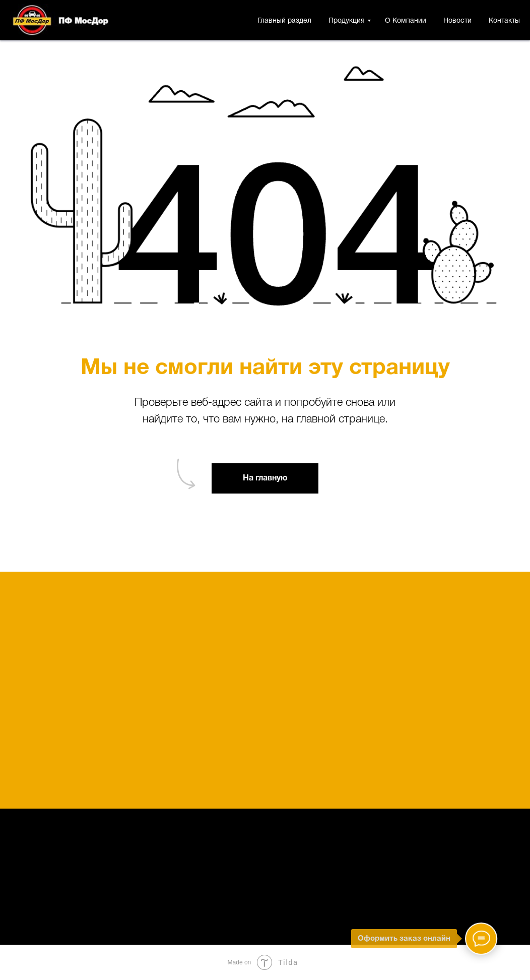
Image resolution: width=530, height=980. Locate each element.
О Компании (406, 21)
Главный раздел (284, 21)
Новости (457, 21)
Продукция (347, 21)
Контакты (504, 21)
